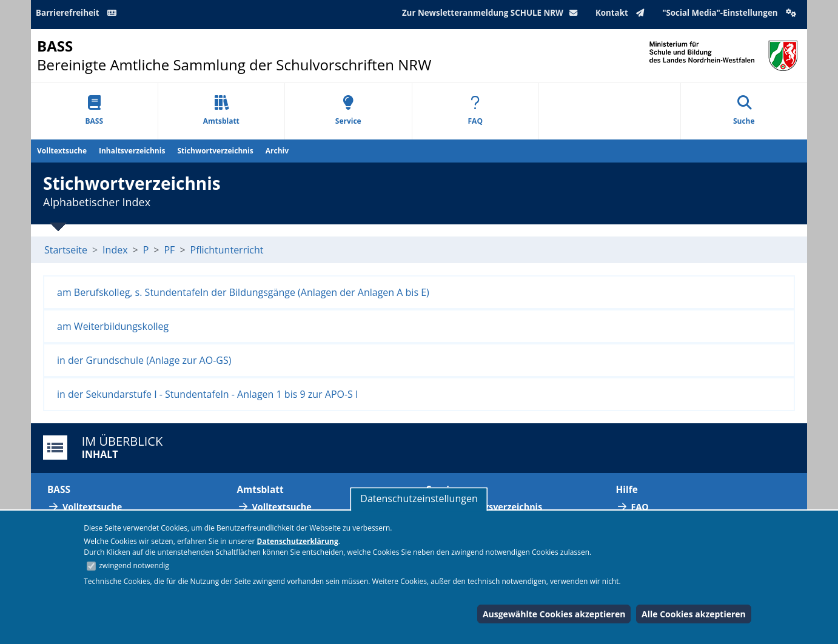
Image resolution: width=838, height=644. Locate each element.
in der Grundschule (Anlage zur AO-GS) (144, 360)
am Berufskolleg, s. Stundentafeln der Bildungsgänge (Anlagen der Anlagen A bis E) (243, 292)
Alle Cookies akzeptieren (694, 614)
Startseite (66, 250)
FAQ (475, 111)
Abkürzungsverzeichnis (492, 507)
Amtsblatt (221, 111)
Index (115, 250)
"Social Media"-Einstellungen (731, 13)
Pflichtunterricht (227, 250)
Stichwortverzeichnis (215, 151)
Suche (744, 111)
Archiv (277, 151)
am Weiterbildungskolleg (113, 326)
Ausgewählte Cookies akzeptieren (554, 614)
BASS (94, 111)
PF (169, 250)
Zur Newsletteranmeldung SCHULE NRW (492, 13)
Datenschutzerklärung (298, 541)
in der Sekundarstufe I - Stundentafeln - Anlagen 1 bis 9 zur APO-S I (208, 394)
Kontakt (622, 13)
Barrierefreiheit (78, 13)
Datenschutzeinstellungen (419, 498)
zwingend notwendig (134, 565)
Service (348, 111)
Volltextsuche (62, 151)
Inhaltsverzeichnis (132, 151)
